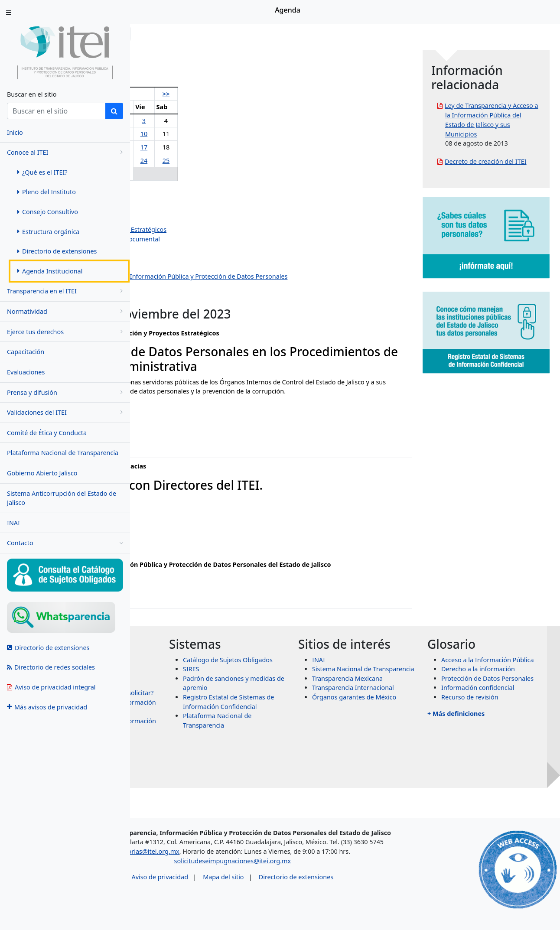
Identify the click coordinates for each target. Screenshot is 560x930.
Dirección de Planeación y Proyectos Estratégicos (225, 229)
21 (190, 161)
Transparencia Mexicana (412, 721)
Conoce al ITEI (66, 152)
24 (241, 161)
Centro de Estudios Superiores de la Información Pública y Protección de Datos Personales (286, 276)
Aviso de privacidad (236, 899)
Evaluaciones (26, 372)
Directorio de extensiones (372, 899)
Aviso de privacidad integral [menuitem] (51, 687)
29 (208, 174)
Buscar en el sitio (32, 94)
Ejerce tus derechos (66, 332)
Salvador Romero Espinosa (193, 211)
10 (241, 134)
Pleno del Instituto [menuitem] (47, 192)
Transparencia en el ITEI (66, 291)
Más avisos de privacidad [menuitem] (47, 707)
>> (258, 94)
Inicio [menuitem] (15, 132)
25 (258, 161)
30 (225, 174)
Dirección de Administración (195, 249)
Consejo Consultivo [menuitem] (48, 212)
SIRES (289, 697)
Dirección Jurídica (180, 258)
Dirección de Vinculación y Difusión (205, 267)
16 (225, 147)
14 (190, 147)
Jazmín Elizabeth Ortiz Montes (198, 220)
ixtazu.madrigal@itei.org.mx (185, 548)
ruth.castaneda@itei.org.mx (185, 452)
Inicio (157, 34)
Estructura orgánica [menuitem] (48, 232)
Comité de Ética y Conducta (47, 433)
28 (190, 174)
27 (171, 174)
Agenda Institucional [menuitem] (50, 271)
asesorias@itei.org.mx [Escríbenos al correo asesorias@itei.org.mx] (223, 873)
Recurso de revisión (502, 753)
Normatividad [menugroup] (66, 311)
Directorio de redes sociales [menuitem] (51, 667)
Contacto (65, 543)
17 (241, 147)
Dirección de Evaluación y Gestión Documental (222, 239)
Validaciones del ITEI (66, 412)
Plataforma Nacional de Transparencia (63, 453)
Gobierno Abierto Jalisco (42, 473)
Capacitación (26, 352)
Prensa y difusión (66, 392)
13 (171, 147)
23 (225, 161)
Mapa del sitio (299, 899)
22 (208, 161)
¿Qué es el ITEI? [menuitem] (42, 172)
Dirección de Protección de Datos (203, 286)
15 (208, 147)
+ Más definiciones (488, 769)
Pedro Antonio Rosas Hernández (202, 201)
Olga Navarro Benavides (190, 192)
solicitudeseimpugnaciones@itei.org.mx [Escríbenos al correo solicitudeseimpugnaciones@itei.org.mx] (308, 883)
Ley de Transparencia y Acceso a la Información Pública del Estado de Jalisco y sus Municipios (508, 124)
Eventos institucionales (188, 295)
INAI (13, 523)
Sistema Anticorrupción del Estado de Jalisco (62, 498)
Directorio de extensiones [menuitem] (57, 251)
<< (151, 94)
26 (151, 174)
